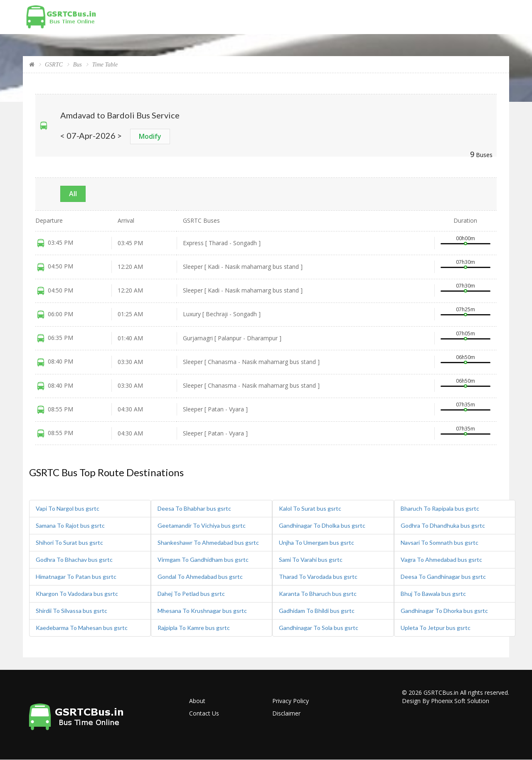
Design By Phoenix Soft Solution (446, 701)
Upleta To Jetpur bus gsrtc (436, 628)
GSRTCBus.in (441, 692)
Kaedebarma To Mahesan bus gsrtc (82, 628)
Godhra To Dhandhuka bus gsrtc (443, 525)
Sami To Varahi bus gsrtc (311, 560)
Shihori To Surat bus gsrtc (69, 542)
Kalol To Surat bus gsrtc (310, 508)
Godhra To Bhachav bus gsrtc (74, 560)
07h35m (465, 405)
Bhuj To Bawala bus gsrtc (433, 594)
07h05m (465, 333)
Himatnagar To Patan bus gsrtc (76, 577)
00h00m (465, 238)
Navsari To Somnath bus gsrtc (440, 542)
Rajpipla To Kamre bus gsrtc (194, 628)
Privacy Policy (291, 701)
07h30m (465, 262)
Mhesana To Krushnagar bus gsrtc (202, 611)
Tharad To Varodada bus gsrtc (318, 577)
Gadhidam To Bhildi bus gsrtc (317, 611)
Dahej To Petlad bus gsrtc (191, 594)
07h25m (465, 309)
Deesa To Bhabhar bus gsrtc (194, 508)
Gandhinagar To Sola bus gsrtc (319, 628)
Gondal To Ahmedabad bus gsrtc (200, 577)
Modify (150, 136)
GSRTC (54, 65)
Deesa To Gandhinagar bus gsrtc (443, 577)
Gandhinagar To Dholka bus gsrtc (322, 525)
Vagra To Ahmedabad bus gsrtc (441, 560)
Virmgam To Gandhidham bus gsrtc (203, 560)
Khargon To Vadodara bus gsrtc (77, 594)
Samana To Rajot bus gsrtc (70, 525)
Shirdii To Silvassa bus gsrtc (71, 611)
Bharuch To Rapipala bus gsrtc (440, 508)
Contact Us (204, 713)
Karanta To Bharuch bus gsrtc (318, 594)
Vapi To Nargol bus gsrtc (68, 508)
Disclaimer (286, 713)
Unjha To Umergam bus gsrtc (316, 542)
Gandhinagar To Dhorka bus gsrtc (444, 611)
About (197, 701)
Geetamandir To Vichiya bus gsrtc (202, 525)
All (73, 194)
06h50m (465, 357)
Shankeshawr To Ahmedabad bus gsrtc (208, 542)
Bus (78, 65)
